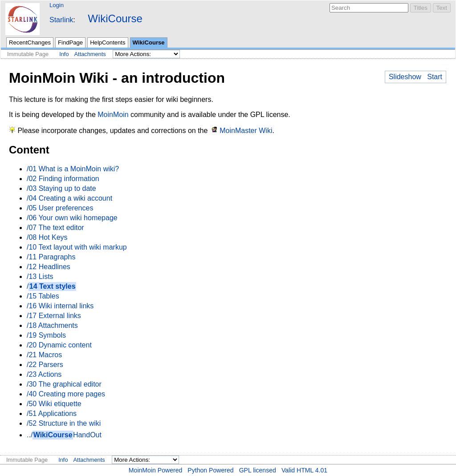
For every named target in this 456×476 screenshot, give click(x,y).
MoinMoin (113, 115)
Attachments (90, 54)
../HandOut (64, 435)
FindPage (70, 42)
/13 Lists (40, 276)
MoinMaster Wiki (246, 131)
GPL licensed (258, 470)
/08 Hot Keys (47, 237)
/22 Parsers (45, 365)
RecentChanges (30, 42)
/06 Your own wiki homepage (72, 218)
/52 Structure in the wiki (64, 423)
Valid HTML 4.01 (304, 470)
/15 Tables (43, 296)
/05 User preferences (60, 208)
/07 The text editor (55, 228)
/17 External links (54, 316)
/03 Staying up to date (61, 188)
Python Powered (210, 470)
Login (57, 5)
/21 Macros (44, 355)
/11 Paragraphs (51, 257)
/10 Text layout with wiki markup (77, 247)
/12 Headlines (49, 267)
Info (64, 54)
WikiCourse (115, 18)
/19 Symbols (46, 335)
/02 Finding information (63, 179)
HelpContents (108, 42)
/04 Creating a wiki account (69, 198)
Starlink (61, 20)
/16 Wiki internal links (60, 306)
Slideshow (405, 77)
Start (435, 77)
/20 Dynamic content (59, 345)
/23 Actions (44, 374)
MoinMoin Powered (156, 470)
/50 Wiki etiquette (54, 404)
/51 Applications (52, 413)
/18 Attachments (52, 325)
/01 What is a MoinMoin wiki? (73, 169)
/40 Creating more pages (66, 394)
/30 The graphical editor (64, 384)
